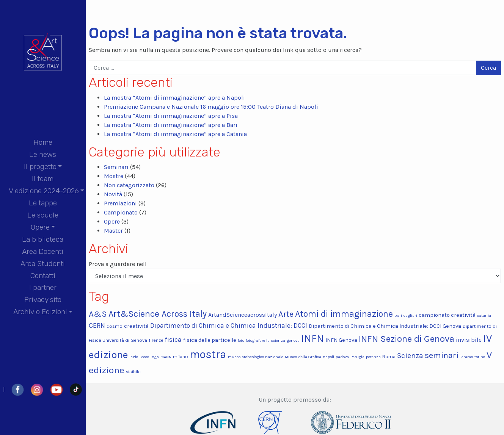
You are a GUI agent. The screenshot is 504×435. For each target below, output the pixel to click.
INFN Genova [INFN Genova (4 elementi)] (341, 340)
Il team (43, 179)
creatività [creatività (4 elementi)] (136, 326)
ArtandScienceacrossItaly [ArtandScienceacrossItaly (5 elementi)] (243, 315)
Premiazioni (120, 203)
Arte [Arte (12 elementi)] (286, 314)
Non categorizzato (129, 185)
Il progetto (40, 167)
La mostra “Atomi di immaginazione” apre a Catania (175, 134)
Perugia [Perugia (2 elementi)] (357, 357)
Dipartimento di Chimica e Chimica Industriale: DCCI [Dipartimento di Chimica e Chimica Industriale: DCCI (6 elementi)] (229, 325)
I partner (43, 287)
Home (43, 142)
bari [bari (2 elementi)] (398, 315)
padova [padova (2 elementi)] (342, 357)
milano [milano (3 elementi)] (181, 356)
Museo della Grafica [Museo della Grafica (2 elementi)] (303, 357)
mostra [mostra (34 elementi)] (208, 354)
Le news (43, 154)
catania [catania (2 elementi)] (484, 315)
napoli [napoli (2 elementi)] (328, 357)
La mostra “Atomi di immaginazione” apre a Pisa (171, 116)
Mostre (114, 176)
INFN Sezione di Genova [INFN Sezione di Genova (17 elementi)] (407, 339)
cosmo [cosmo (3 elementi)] (115, 326)
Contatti (43, 276)
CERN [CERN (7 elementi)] (97, 325)
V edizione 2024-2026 (44, 191)
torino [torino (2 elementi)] (480, 357)
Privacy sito (43, 300)
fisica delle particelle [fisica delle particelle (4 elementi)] (210, 340)
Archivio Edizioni (40, 312)
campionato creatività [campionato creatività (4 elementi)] (447, 315)
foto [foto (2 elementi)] (241, 340)
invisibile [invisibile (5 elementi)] (469, 340)
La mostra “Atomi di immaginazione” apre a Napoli (174, 98)
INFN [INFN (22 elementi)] (312, 339)
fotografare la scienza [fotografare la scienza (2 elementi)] (265, 340)
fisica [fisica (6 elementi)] (173, 340)
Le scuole (43, 215)
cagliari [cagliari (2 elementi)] (410, 315)
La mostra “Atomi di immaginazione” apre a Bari (171, 125)
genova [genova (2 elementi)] (293, 340)
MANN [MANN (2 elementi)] (166, 357)
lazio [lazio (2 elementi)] (134, 357)
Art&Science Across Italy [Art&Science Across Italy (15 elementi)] (158, 314)
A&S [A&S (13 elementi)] (98, 314)
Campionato (121, 212)
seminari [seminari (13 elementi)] (442, 355)
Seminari (116, 167)
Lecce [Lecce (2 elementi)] (144, 357)
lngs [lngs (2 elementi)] (155, 357)
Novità (113, 194)
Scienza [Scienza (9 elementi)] (410, 356)
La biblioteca (43, 239)
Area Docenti (43, 251)
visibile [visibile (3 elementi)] (133, 372)
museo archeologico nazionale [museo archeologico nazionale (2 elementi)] (256, 357)
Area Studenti (43, 264)
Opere (40, 227)
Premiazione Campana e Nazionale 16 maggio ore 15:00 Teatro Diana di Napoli (211, 107)
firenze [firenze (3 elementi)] (156, 340)
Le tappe (43, 203)
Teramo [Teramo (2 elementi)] (466, 357)
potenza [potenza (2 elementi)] (373, 357)
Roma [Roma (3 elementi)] (389, 356)
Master (113, 231)
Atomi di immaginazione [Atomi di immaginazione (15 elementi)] (344, 314)
